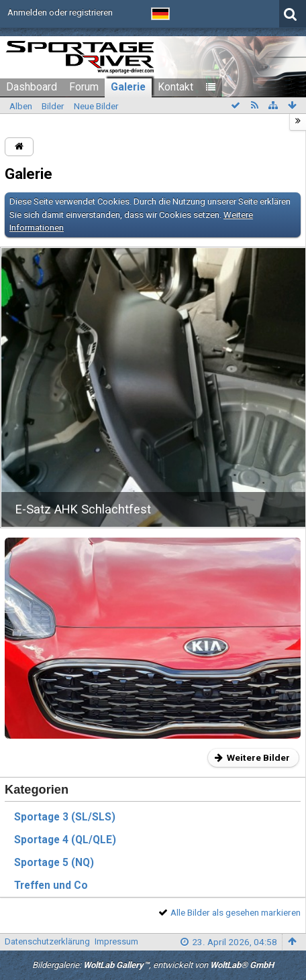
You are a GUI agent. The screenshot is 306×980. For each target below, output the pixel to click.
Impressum (116, 941)
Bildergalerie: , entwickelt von (153, 965)
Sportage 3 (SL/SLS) (65, 817)
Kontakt (175, 87)
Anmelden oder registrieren (60, 12)
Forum (84, 87)
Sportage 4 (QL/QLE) (65, 840)
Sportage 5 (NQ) (54, 863)
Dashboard (32, 87)
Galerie (128, 87)
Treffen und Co (51, 885)
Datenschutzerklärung (47, 941)
